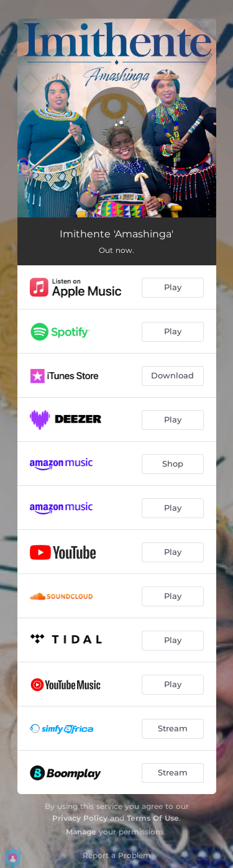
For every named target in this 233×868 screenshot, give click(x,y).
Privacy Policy (80, 818)
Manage (81, 832)
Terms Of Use (153, 818)
